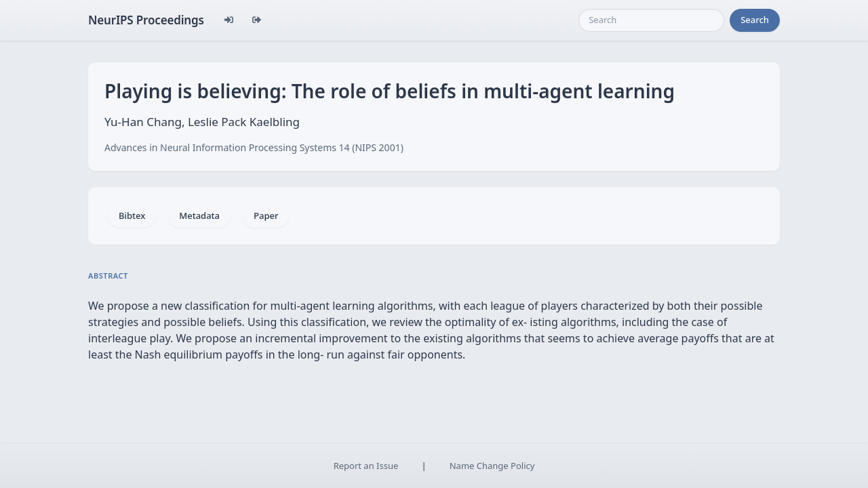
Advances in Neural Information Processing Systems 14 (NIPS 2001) (254, 147)
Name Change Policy (492, 466)
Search (755, 20)
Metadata (199, 216)
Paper (266, 216)
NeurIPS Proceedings (146, 20)
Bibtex (132, 216)
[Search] (651, 20)
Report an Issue (366, 466)
